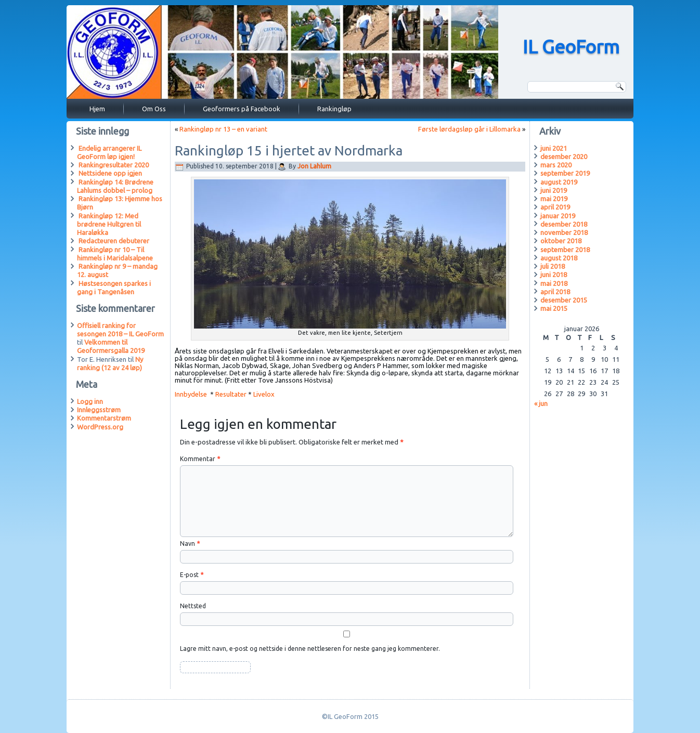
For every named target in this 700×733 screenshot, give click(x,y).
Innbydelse (192, 394)
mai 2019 (554, 199)
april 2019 (555, 207)
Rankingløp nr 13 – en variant (223, 129)
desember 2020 (564, 156)
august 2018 (559, 258)
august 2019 (559, 182)
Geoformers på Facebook (242, 109)
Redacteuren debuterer (114, 241)
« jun (541, 403)
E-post (192, 575)
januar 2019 (558, 216)
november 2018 (564, 232)
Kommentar (200, 459)
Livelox (265, 394)
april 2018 (555, 292)
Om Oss (154, 109)
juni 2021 (554, 148)
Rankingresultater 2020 (114, 165)
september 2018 (565, 250)
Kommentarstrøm (104, 418)
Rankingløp (334, 109)
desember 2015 (564, 300)
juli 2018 (553, 266)
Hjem (97, 109)
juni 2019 (554, 190)
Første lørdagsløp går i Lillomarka (469, 129)
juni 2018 (554, 274)
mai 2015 (554, 308)
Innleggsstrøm (99, 410)
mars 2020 (556, 165)
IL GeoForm (571, 47)
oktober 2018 (561, 241)
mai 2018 (554, 283)
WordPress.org (100, 427)
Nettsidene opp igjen (110, 173)
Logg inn (90, 401)
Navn (190, 544)
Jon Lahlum (314, 166)
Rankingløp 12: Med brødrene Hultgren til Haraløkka (109, 224)
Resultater (231, 394)
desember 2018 (564, 224)
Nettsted (193, 606)
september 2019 (565, 173)
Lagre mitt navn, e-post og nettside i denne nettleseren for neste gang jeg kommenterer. (310, 649)
